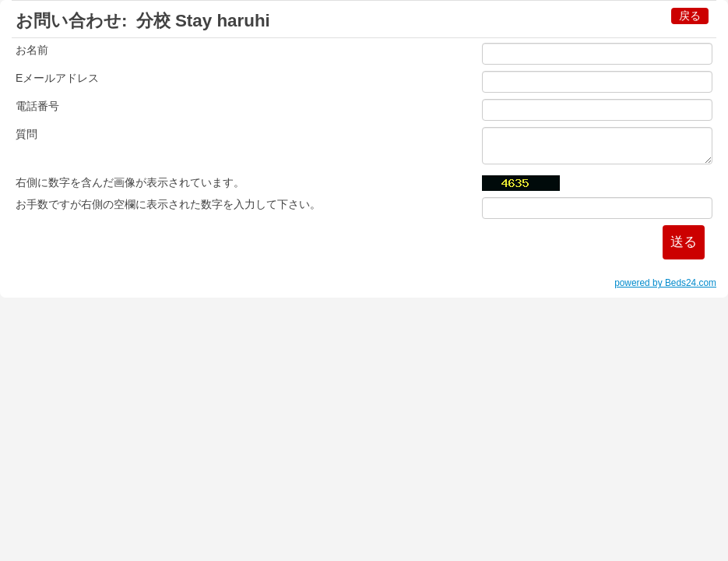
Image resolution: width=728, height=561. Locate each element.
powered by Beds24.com (665, 283)
